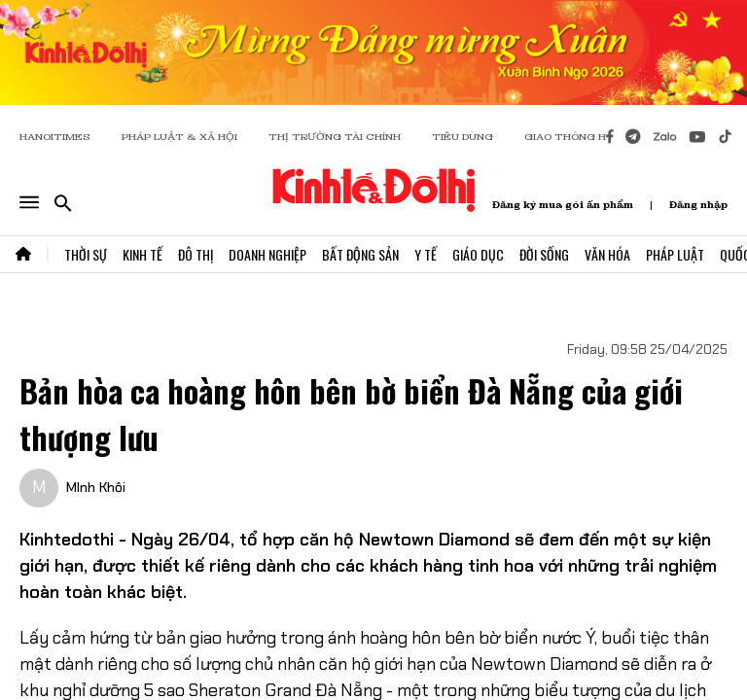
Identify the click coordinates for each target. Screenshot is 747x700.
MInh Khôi (96, 487)
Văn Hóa (607, 254)
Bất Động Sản (360, 254)
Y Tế (426, 254)
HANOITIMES (55, 137)
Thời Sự (86, 254)
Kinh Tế (142, 254)
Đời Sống (544, 254)
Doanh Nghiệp (267, 254)
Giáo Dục (478, 254)
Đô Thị (196, 254)
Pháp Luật (675, 254)
